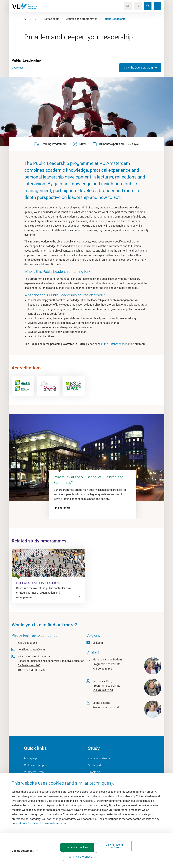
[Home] (26, 19)
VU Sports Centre (34, 772)
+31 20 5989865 (27, 643)
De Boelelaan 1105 (29, 665)
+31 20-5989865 (102, 669)
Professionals (51, 19)
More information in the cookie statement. (44, 833)
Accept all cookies (77, 857)
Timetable (94, 772)
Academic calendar (99, 758)
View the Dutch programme (140, 68)
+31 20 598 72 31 (103, 690)
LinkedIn (98, 643)
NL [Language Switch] (128, 6)
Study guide (95, 765)
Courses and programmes (82, 19)
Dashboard (31, 779)
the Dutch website (115, 344)
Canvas (93, 779)
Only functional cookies (110, 855)
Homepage (31, 758)
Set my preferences (144, 857)
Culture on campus (35, 765)
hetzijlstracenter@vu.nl (32, 649)
